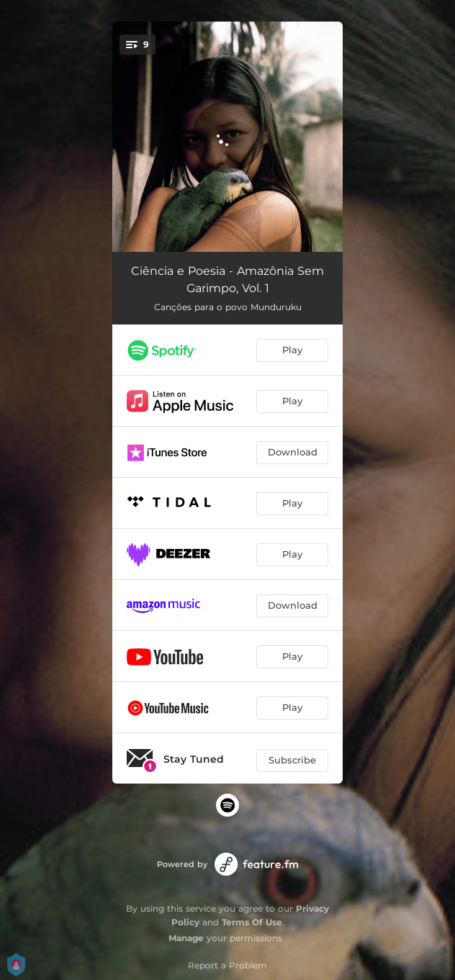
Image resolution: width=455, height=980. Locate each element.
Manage (186, 938)
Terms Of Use (252, 922)
